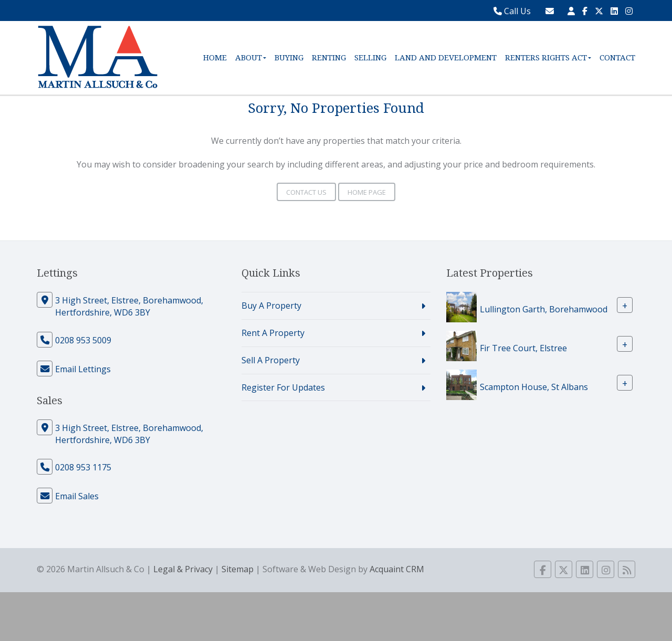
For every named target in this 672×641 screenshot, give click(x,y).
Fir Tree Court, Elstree (523, 348)
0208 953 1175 (83, 467)
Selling (370, 58)
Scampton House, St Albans (534, 387)
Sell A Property (271, 360)
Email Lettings (83, 369)
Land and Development (446, 58)
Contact (617, 58)
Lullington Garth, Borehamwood (544, 309)
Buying (289, 58)
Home (215, 58)
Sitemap (238, 569)
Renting (329, 58)
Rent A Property (273, 333)
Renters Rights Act (548, 58)
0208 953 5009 (83, 340)
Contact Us (306, 192)
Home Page (367, 192)
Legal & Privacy (183, 569)
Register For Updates (283, 387)
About (251, 58)
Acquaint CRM (397, 569)
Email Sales (77, 496)
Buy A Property (271, 306)
